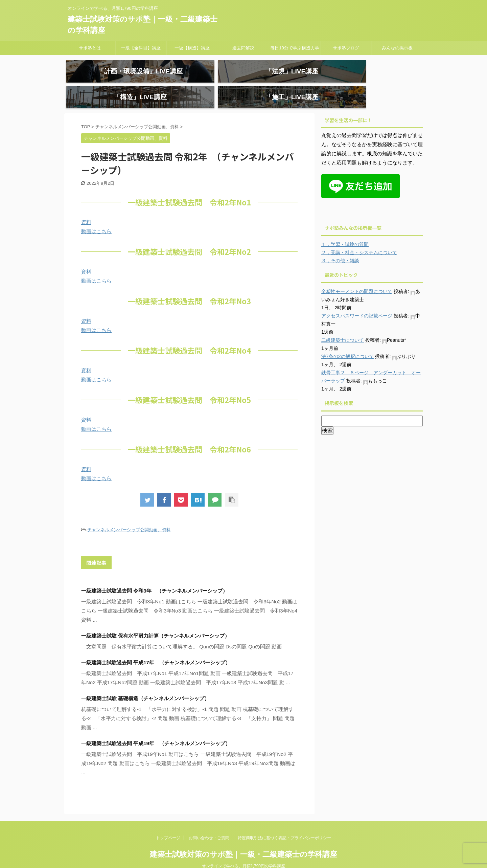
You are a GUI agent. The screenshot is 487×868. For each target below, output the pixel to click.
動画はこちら (96, 217)
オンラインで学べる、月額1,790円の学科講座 (243, 852)
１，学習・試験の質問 (345, 230)
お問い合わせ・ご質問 (209, 824)
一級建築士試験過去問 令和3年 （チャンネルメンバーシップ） (154, 576)
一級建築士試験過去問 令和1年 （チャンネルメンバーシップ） (173, 782)
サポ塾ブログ (346, 48)
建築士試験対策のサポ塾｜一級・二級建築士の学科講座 (243, 840)
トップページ (168, 824)
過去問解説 (243, 48)
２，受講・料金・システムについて (359, 238)
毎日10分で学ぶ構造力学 (295, 48)
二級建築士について (343, 326)
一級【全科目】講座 (141, 48)
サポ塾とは (90, 48)
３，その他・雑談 (340, 246)
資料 (86, 208)
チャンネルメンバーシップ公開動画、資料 (129, 516)
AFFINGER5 (341, 859)
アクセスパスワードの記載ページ (357, 302)
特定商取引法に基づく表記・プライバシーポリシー (284, 824)
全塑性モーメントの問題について (357, 277)
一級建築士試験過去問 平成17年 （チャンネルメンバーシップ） (156, 648)
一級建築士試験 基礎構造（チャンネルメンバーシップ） (145, 684)
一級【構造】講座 (192, 48)
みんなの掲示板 (397, 48)
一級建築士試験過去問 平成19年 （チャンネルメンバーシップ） (156, 729)
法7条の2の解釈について (348, 342)
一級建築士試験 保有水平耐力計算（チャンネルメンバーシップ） (155, 621)
